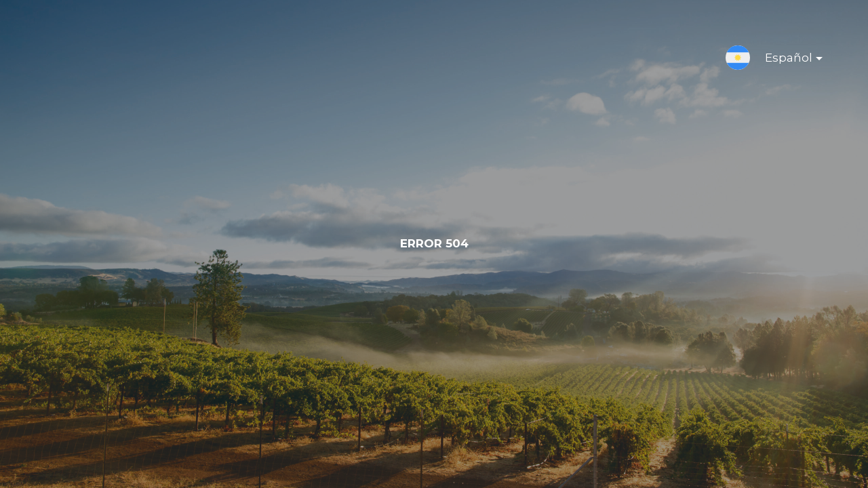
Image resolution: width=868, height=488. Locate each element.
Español (783, 60)
